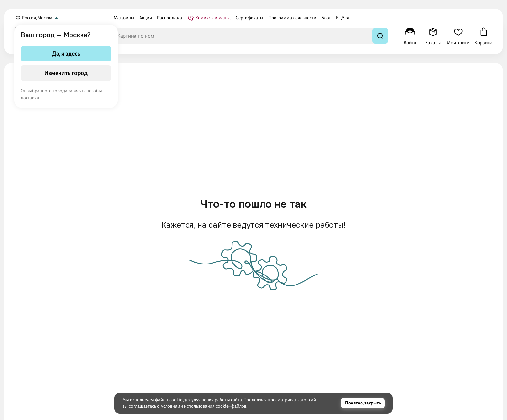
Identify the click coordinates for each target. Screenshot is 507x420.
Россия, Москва (37, 18)
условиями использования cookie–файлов (204, 406)
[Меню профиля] (410, 36)
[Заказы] (433, 36)
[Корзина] (484, 36)
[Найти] (380, 36)
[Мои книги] (458, 36)
